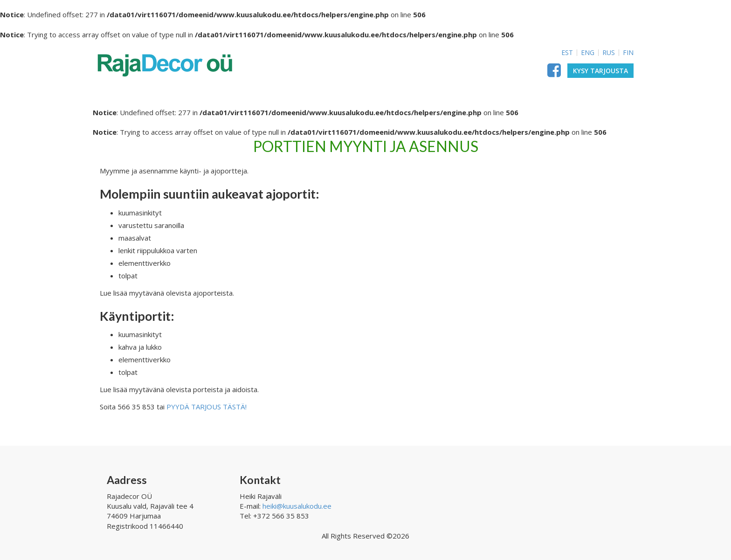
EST (567, 53)
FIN (628, 53)
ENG (588, 53)
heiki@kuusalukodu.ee (297, 506)
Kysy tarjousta (600, 71)
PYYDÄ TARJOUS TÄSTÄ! (207, 407)
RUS (609, 53)
